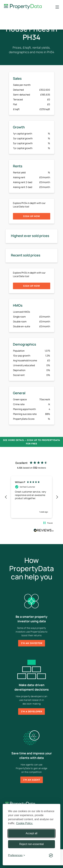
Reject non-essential (32, 844)
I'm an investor (32, 643)
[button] (6, 497)
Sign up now (32, 216)
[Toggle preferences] (17, 855)
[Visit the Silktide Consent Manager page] (51, 855)
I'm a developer (32, 712)
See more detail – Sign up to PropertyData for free (32, 442)
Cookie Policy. (25, 823)
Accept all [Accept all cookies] (32, 833)
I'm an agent (32, 780)
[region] (32, 497)
